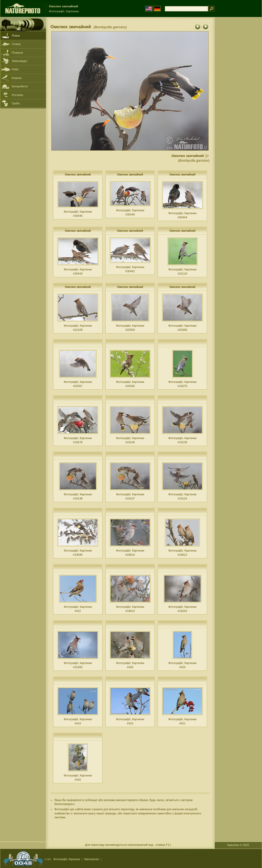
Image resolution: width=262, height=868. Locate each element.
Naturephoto (92, 859)
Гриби (16, 103)
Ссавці (16, 44)
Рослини (17, 95)
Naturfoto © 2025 (238, 845)
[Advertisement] (238, 101)
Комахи (17, 78)
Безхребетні (20, 86)
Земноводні (19, 61)
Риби (15, 69)
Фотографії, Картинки (67, 859)
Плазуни (17, 53)
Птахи (16, 36)
